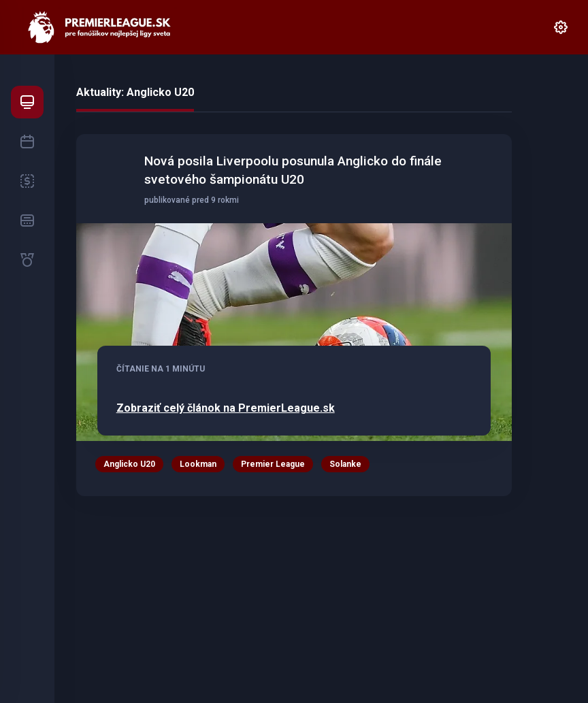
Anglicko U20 (129, 464)
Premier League (273, 464)
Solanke (345, 464)
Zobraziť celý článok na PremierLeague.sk (226, 408)
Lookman (198, 464)
